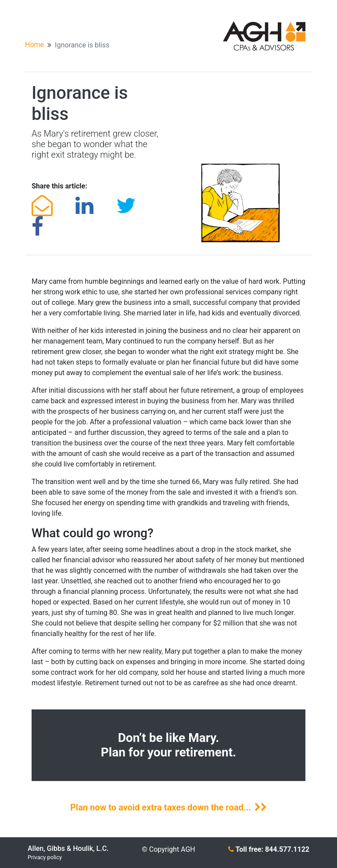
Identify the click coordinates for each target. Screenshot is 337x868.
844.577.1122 (287, 849)
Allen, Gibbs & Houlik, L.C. (68, 848)
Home (34, 45)
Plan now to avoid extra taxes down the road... (168, 807)
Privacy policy (45, 857)
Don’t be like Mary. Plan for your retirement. (169, 745)
